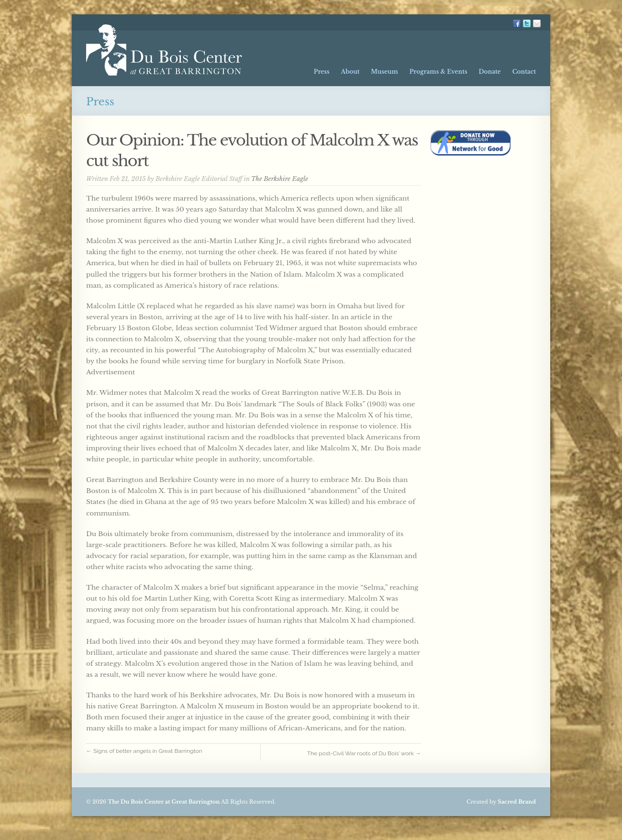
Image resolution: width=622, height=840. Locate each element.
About (350, 72)
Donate (489, 72)
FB (517, 23)
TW (527, 23)
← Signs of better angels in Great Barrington (148, 751)
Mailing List (537, 23)
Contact (524, 72)
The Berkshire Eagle (280, 179)
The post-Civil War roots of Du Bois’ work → (364, 753)
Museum (384, 72)
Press (322, 72)
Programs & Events (439, 72)
